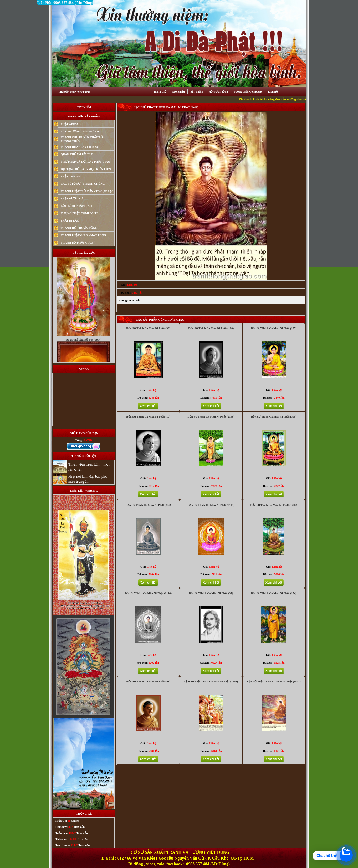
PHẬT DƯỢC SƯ (72, 198)
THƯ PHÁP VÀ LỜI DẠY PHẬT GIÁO (85, 162)
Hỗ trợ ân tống (218, 91)
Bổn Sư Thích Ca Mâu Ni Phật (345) (148, 505)
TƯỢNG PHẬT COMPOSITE (80, 213)
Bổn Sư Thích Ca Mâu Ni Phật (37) (211, 593)
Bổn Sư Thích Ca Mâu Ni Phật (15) (148, 417)
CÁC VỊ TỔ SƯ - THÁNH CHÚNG (83, 184)
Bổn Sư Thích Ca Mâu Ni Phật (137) (274, 328)
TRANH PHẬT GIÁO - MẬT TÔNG (83, 235)
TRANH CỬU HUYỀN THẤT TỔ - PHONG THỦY (83, 139)
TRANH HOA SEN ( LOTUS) (79, 147)
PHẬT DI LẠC (70, 220)
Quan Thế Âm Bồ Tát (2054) (84, 348)
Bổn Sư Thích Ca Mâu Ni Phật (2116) (148, 593)
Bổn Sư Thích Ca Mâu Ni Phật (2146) (211, 417)
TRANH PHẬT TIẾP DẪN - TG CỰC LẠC (87, 191)
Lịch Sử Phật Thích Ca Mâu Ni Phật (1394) (211, 681)
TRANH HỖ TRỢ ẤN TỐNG (79, 228)
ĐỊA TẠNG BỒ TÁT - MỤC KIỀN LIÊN (86, 169)
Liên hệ (273, 91)
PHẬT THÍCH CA (72, 176)
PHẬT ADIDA (70, 124)
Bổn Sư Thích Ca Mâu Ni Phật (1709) (274, 505)
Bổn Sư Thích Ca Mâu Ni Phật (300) (274, 417)
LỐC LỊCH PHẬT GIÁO (76, 206)
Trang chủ (160, 91)
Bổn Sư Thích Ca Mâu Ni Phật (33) (148, 328)
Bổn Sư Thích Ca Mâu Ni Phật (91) (148, 681)
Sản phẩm (197, 91)
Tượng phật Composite (248, 91)
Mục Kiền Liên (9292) (83, 264)
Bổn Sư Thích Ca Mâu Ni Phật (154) (274, 593)
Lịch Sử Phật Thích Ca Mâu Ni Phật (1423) (274, 681)
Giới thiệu (178, 91)
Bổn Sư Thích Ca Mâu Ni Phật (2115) (211, 505)
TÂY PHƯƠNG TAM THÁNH (80, 131)
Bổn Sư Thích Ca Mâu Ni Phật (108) (211, 328)
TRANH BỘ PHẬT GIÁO (77, 243)
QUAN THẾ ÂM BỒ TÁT (77, 154)
